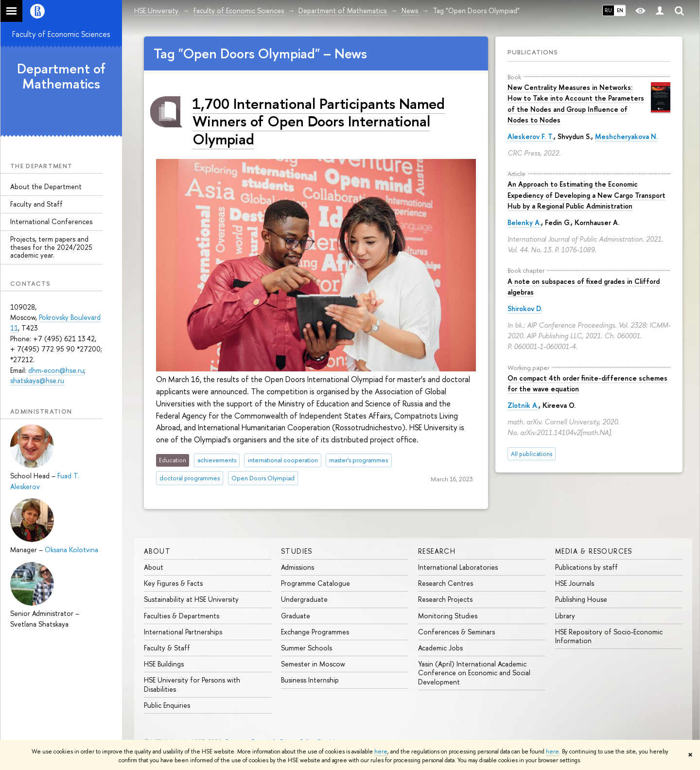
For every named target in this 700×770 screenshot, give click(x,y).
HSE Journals (575, 583)
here (381, 752)
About (157, 551)
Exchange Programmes (315, 632)
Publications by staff (586, 567)
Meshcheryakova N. (626, 136)
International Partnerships (183, 632)
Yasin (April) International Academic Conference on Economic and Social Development (474, 673)
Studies (297, 551)
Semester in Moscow (313, 664)
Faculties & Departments (182, 616)
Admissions (297, 567)
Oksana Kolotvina (71, 550)
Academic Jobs (440, 648)
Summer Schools (306, 648)
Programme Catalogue (315, 583)
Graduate (296, 616)
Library (565, 616)
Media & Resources (594, 551)
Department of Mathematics (61, 76)
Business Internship (310, 680)
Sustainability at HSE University (191, 599)
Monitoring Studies (448, 616)
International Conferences (51, 221)
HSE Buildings (164, 664)
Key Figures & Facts (173, 583)
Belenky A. (524, 222)
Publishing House (581, 599)
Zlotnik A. (523, 405)
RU (608, 10)
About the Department (46, 186)
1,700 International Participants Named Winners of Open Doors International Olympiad (319, 121)
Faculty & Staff (167, 648)
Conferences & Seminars (456, 632)
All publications (532, 454)
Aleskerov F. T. (531, 136)
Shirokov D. (525, 308)
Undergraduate (304, 599)
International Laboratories (458, 567)
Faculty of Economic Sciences (61, 34)
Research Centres (446, 583)
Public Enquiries (167, 705)
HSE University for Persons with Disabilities (192, 684)
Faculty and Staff (36, 204)
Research (437, 551)
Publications (533, 52)
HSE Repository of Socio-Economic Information (609, 636)
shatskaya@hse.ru (37, 380)
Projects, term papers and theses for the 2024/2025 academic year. (51, 247)
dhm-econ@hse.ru (56, 370)
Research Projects (445, 599)
